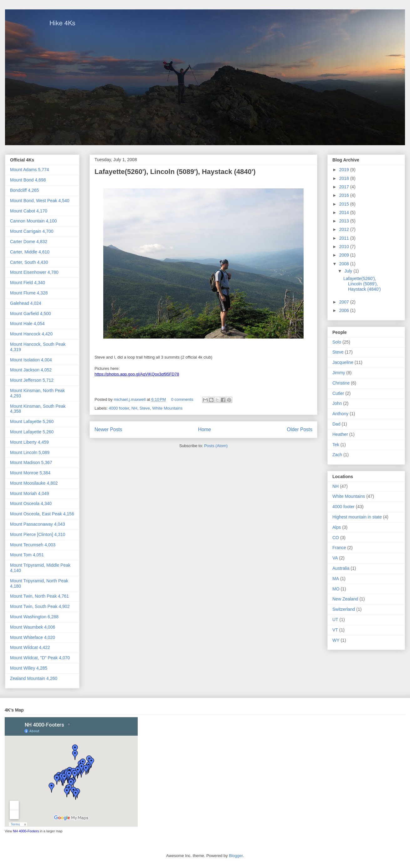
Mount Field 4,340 (28, 283)
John (337, 403)
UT (335, 620)
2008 (345, 264)
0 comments (182, 399)
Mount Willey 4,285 (29, 668)
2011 (345, 238)
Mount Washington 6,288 (34, 617)
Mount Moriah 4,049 (30, 493)
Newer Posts (108, 429)
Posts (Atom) (216, 446)
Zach (337, 455)
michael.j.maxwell (130, 399)
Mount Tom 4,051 (27, 555)
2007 (345, 302)
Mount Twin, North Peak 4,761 (39, 596)
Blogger (236, 856)
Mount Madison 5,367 (31, 462)
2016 (345, 195)
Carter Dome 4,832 (29, 242)
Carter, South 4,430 (29, 262)
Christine (341, 383)
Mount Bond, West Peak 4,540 (40, 201)
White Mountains (167, 408)
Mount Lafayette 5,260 (32, 421)
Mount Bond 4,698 (28, 180)
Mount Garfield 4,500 (31, 314)
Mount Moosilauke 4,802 (34, 483)
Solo (337, 342)
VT (335, 630)
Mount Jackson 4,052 (31, 370)
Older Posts (300, 429)
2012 (345, 229)
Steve (145, 408)
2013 (345, 221)
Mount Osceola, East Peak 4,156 (42, 514)
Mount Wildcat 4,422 (30, 647)
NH (134, 408)
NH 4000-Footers (26, 831)
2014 (345, 212)
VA (335, 558)
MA (336, 579)
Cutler (338, 393)
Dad (336, 424)
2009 (345, 255)
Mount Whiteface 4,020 (33, 637)
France (339, 548)
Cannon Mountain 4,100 (33, 221)
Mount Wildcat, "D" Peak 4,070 (40, 658)
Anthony (340, 414)
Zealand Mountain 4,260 (34, 678)
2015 (345, 204)
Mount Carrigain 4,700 (32, 231)
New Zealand (345, 599)
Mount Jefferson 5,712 (32, 380)
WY (336, 640)
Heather (340, 434)
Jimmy (339, 373)
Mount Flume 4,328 (29, 293)
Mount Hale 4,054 (27, 324)
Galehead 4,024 (26, 303)
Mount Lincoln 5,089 (30, 452)
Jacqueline (343, 362)
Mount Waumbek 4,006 (33, 627)
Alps (337, 527)
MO (336, 589)
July (349, 271)
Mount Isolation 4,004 (31, 360)
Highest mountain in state (357, 517)
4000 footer (119, 408)
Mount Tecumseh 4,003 (33, 545)
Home (205, 429)
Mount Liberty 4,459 (29, 442)
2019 (345, 170)
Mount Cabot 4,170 (29, 211)
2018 (345, 178)
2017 (345, 187)
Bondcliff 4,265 (24, 190)
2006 (345, 310)
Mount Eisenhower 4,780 (34, 272)
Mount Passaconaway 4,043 (38, 524)
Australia (341, 568)
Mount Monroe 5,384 (30, 473)
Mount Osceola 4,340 (31, 503)
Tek (336, 445)
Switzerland (344, 609)
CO (336, 538)
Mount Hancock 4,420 (31, 334)
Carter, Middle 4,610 (30, 252)
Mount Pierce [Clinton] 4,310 (38, 534)
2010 (345, 247)
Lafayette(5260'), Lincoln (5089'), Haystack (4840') (175, 172)
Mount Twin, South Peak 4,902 (40, 606)
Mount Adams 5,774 (30, 170)
